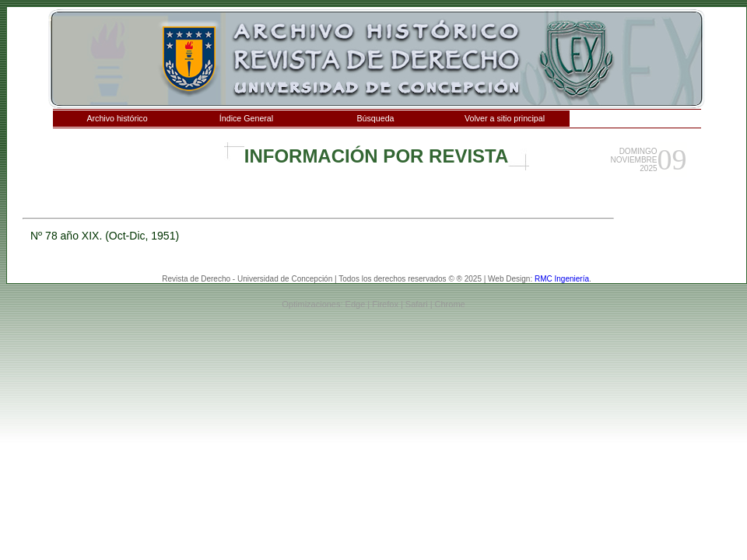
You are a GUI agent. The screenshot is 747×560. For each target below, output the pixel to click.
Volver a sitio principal (505, 118)
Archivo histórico (117, 118)
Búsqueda (376, 118)
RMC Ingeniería (562, 279)
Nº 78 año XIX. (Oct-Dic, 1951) (105, 236)
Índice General (246, 118)
